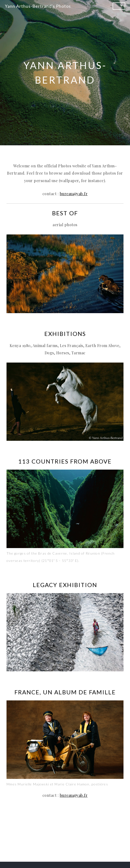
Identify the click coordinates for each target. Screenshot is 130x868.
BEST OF (65, 213)
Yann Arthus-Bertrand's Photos (38, 6)
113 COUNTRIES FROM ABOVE (65, 461)
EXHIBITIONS (65, 334)
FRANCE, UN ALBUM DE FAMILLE (65, 692)
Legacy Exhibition (65, 585)
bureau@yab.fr (74, 194)
